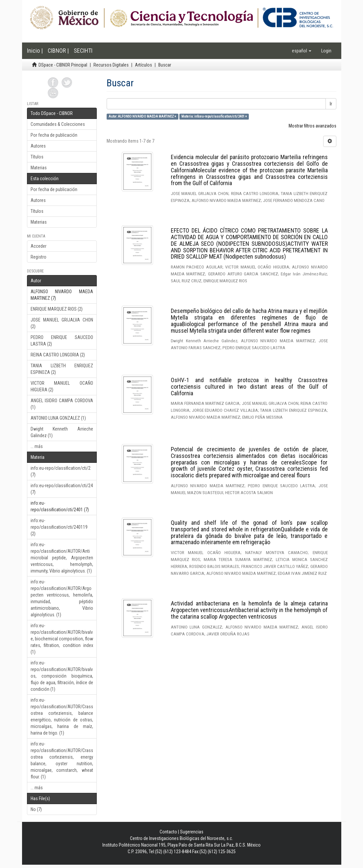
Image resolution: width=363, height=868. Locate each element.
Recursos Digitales (111, 65)
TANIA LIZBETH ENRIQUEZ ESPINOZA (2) (62, 369)
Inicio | (35, 51)
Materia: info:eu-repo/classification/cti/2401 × (214, 116)
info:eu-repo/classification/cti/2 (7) (61, 471)
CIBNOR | (58, 51)
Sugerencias (192, 832)
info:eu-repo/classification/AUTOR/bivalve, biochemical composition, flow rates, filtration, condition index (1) (62, 639)
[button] (302, 51)
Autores (38, 146)
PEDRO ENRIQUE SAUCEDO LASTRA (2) (62, 341)
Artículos (143, 65)
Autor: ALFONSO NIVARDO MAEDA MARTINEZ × (142, 116)
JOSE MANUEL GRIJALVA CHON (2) (62, 323)
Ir (331, 104)
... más (37, 446)
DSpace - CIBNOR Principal (63, 65)
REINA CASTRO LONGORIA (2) (58, 355)
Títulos (37, 157)
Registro (39, 257)
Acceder (39, 246)
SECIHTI (83, 51)
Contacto (168, 832)
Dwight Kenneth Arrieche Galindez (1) (62, 432)
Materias (39, 168)
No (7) (36, 809)
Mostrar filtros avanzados (312, 126)
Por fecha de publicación (54, 135)
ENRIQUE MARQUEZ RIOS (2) (57, 309)
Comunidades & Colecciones (58, 124)
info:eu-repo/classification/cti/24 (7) (62, 489)
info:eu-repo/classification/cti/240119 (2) (59, 527)
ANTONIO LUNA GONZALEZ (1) (58, 418)
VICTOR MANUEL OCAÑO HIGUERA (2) (62, 386)
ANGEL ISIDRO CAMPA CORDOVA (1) (62, 404)
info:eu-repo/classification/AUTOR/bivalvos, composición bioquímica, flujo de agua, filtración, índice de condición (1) (62, 676)
